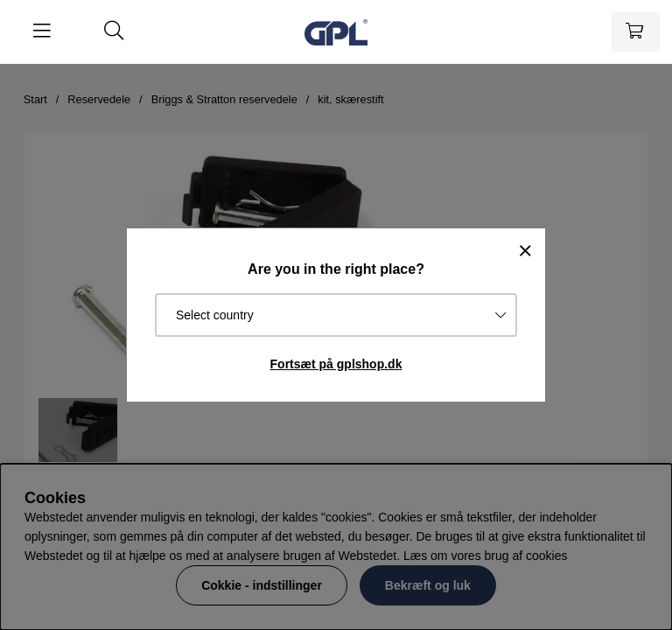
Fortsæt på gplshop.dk (336, 364)
